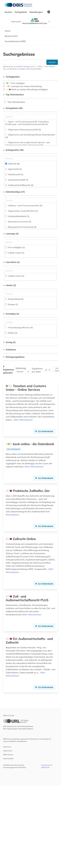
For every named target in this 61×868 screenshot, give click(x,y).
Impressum (7, 747)
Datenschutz (8, 751)
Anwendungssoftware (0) (19, 327)
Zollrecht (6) (12, 164)
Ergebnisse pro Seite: (37, 370)
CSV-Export (57, 369)
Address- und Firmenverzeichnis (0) (24, 205)
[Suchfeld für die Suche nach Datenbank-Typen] (30, 200)
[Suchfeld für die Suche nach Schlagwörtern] (30, 158)
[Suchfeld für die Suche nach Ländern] (30, 294)
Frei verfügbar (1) (15, 247)
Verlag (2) (9, 342)
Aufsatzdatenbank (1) (17, 216)
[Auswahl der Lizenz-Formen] (30, 271)
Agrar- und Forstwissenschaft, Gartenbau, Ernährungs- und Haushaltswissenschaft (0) (27, 123)
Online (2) (11, 333)
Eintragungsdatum (14, 357)
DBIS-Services (8, 755)
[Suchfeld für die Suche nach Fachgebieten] (30, 117)
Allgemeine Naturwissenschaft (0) (23, 130)
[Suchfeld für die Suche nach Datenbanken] (24, 62)
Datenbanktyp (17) (14, 192)
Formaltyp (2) (11, 314)
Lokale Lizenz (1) (15, 253)
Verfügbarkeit (11, 77)
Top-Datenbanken (14, 95)
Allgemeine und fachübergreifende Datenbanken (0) (30, 136)
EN (49, 12)
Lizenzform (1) (12, 262)
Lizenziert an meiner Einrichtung (23, 86)
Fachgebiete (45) (13, 108)
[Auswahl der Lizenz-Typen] (30, 242)
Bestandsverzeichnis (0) (18, 222)
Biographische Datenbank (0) (21, 227)
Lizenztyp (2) (11, 234)
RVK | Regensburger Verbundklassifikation (18, 729)
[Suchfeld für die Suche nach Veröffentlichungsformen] (30, 322)
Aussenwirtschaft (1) (17, 180)
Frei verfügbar (14, 83)
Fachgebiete (21, 12)
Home (8, 31)
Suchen (9, 12)
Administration (8, 759)
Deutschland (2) (14, 299)
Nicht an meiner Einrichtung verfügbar (25, 89)
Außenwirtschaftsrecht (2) (19, 185)
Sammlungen (36, 12)
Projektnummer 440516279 (47, 766)
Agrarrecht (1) (14, 169)
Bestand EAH (11, 36)
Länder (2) (10, 285)
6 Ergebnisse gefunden (9, 370)
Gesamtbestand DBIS (15, 41)
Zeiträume (9, 350)
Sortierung (21, 368)
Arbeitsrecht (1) (14, 174)
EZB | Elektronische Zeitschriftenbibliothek (18, 726)
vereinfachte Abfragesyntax (24, 66)
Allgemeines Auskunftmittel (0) (22, 211)
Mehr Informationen (23, 420)
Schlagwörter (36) (13, 150)
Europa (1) (12, 304)
